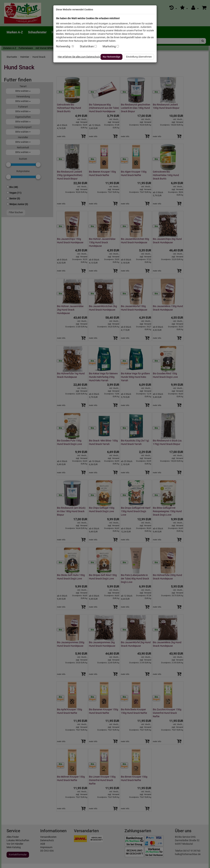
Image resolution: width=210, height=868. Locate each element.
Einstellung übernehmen (139, 57)
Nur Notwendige (111, 57)
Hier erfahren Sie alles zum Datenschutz (79, 57)
